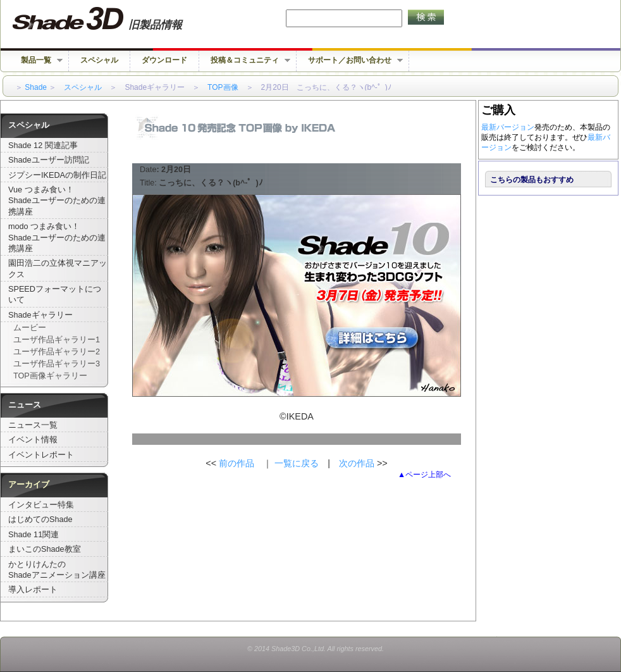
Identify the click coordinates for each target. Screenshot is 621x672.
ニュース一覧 (33, 425)
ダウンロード (164, 60)
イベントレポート (41, 455)
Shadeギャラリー (40, 315)
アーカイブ (29, 485)
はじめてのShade (40, 520)
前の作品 (237, 463)
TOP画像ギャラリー (50, 376)
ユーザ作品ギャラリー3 (57, 364)
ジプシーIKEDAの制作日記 (57, 175)
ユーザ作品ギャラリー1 (57, 340)
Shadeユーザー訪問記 (49, 160)
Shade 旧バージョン (109, 19)
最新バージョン (508, 127)
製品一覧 (36, 60)
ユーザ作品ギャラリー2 (57, 352)
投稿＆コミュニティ (245, 60)
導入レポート (33, 590)
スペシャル (99, 60)
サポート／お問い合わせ (350, 60)
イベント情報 (33, 440)
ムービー (30, 328)
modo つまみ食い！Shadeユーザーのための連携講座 (57, 238)
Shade (36, 87)
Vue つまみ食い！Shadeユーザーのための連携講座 (57, 201)
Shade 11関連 (34, 535)
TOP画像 (223, 87)
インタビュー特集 (41, 505)
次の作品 (358, 463)
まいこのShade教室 (45, 549)
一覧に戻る (297, 463)
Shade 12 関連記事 (43, 146)
